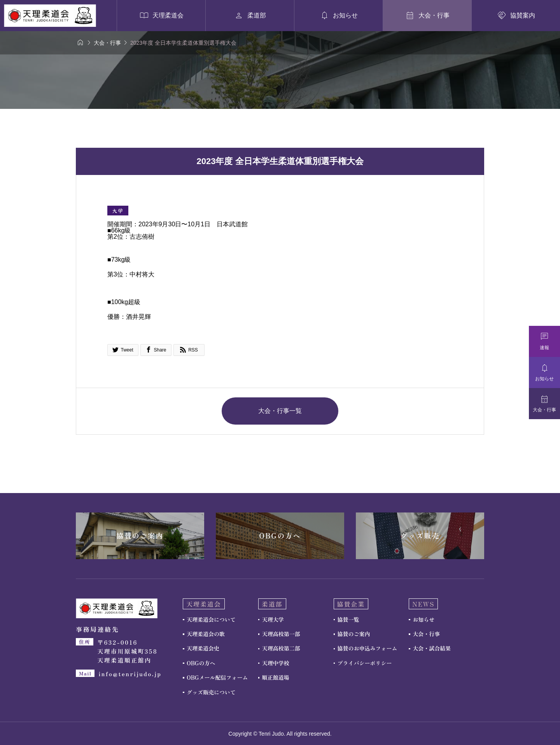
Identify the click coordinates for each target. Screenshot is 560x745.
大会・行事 (426, 634)
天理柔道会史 (203, 648)
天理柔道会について (211, 619)
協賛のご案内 (354, 634)
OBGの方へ (201, 663)
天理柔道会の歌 (206, 634)
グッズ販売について (211, 692)
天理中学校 (276, 663)
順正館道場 (276, 677)
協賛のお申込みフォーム (367, 648)
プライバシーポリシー (365, 663)
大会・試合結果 (432, 648)
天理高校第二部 (281, 648)
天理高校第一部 (281, 634)
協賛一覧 (348, 619)
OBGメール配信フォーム (217, 677)
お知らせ (423, 619)
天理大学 (273, 619)
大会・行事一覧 (280, 411)
